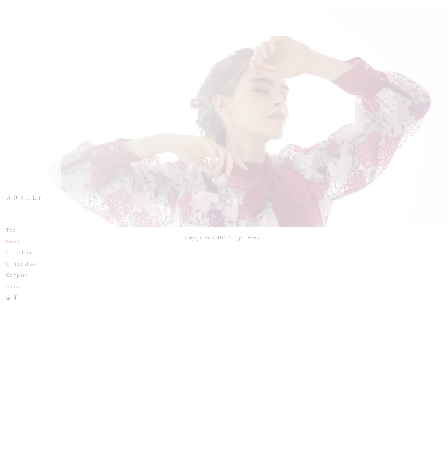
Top (11, 230)
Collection (19, 253)
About (13, 287)
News (13, 242)
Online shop (21, 264)
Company (17, 275)
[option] (224, 117)
